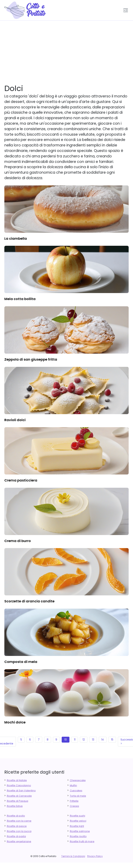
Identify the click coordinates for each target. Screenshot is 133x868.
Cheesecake (78, 780)
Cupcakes (76, 791)
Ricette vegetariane (19, 841)
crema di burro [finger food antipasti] (18, 541)
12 (84, 740)
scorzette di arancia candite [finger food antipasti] (29, 601)
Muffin (73, 785)
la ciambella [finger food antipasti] (16, 238)
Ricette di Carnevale (19, 796)
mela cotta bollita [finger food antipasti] (20, 299)
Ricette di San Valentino (21, 791)
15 (112, 740)
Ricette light (77, 826)
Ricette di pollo (16, 816)
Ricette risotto (78, 836)
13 (93, 740)
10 (66, 740)
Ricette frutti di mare (82, 841)
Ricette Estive (15, 806)
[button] (126, 10)
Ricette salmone (80, 831)
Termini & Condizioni (73, 856)
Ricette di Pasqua (17, 801)
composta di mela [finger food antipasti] (21, 662)
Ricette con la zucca (19, 831)
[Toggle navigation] (126, 10)
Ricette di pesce (17, 826)
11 (75, 740)
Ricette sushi (77, 816)
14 (103, 740)
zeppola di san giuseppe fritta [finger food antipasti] (31, 359)
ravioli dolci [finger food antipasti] (15, 420)
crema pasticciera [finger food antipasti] (21, 480)
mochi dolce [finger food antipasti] (15, 722)
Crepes (74, 806)
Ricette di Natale (17, 780)
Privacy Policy (95, 856)
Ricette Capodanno (19, 785)
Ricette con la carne (19, 821)
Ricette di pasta (16, 836)
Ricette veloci (78, 821)
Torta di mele (78, 796)
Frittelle (74, 801)
